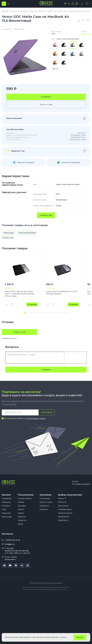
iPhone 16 (62, 507)
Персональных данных (36, 421)
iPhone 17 (62, 504)
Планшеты (6, 507)
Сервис (21, 518)
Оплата (21, 515)
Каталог (6, 497)
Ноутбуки (6, 511)
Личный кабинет (25, 504)
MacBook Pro (64, 522)
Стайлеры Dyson (65, 515)
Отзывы (21, 507)
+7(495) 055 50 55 (12, 545)
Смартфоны (7, 504)
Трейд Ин (22, 526)
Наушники (6, 518)
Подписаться (46, 415)
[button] (25, 315)
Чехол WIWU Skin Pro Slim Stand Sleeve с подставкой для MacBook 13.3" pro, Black (19, 296)
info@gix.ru (10, 549)
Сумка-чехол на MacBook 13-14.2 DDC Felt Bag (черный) (62, 295)
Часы (4, 515)
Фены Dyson (63, 511)
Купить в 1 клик (46, 107)
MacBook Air (63, 526)
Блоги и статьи (46, 507)
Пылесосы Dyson (65, 518)
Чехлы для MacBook (27, 235)
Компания (46, 497)
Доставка (22, 511)
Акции (20, 529)
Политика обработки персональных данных (46, 588)
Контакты (44, 515)
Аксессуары (9, 235)
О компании (45, 504)
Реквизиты (44, 511)
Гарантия (22, 522)
